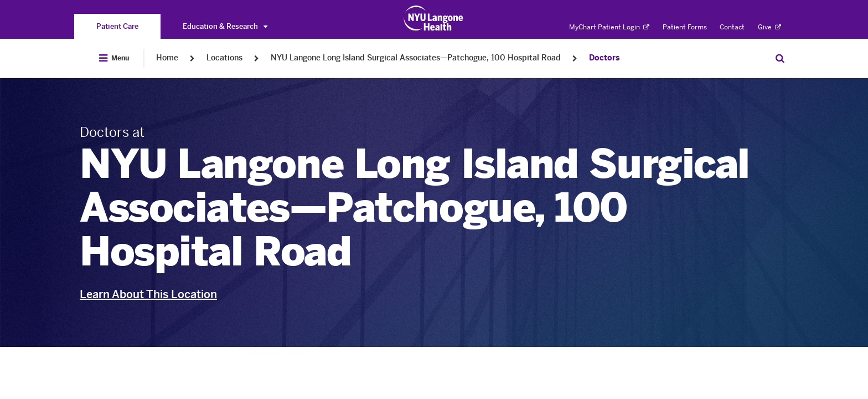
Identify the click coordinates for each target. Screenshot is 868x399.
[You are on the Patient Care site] (117, 26)
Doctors (604, 58)
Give (769, 27)
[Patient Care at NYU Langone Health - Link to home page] (434, 18)
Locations (224, 58)
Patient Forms (685, 27)
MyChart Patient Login (609, 27)
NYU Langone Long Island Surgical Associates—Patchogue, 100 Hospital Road (416, 58)
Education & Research (225, 26)
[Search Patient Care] (780, 58)
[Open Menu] (114, 58)
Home (167, 58)
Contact (732, 27)
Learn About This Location (148, 294)
